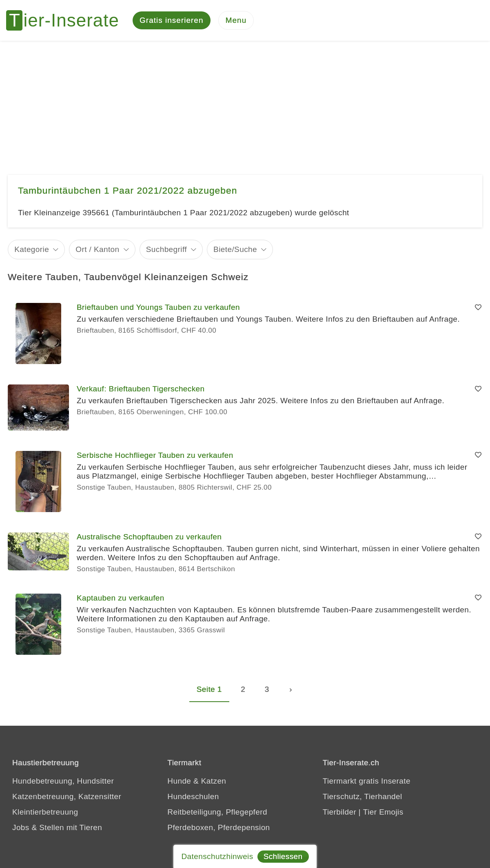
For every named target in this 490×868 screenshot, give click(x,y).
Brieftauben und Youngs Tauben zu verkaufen (158, 307)
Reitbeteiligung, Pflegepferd (217, 812)
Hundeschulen (193, 796)
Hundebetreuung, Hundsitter (63, 781)
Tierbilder (340, 812)
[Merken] (478, 307)
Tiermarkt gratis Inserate (367, 781)
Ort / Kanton (97, 249)
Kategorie (32, 249)
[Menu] (236, 21)
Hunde (179, 781)
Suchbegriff (166, 249)
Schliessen (283, 856)
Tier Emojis (383, 812)
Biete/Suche (235, 249)
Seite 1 (209, 689)
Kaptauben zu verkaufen (121, 598)
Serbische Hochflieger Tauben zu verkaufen (155, 455)
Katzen (214, 781)
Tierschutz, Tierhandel (363, 796)
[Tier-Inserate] (67, 20)
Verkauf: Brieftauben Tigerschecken (141, 389)
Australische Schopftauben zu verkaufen (149, 537)
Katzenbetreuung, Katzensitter (67, 796)
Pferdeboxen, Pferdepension (218, 827)
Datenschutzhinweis (217, 856)
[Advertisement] (245, 102)
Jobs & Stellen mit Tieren (57, 827)
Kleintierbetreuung (45, 812)
